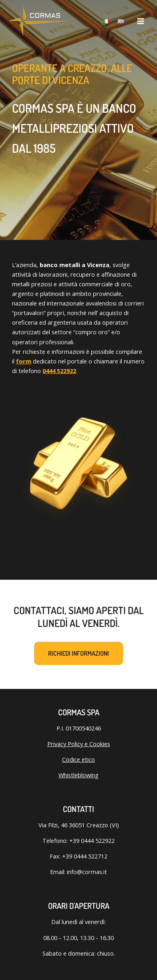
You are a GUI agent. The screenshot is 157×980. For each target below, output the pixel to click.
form (24, 361)
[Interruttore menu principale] (141, 21)
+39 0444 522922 (92, 840)
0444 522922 (59, 371)
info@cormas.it (87, 872)
